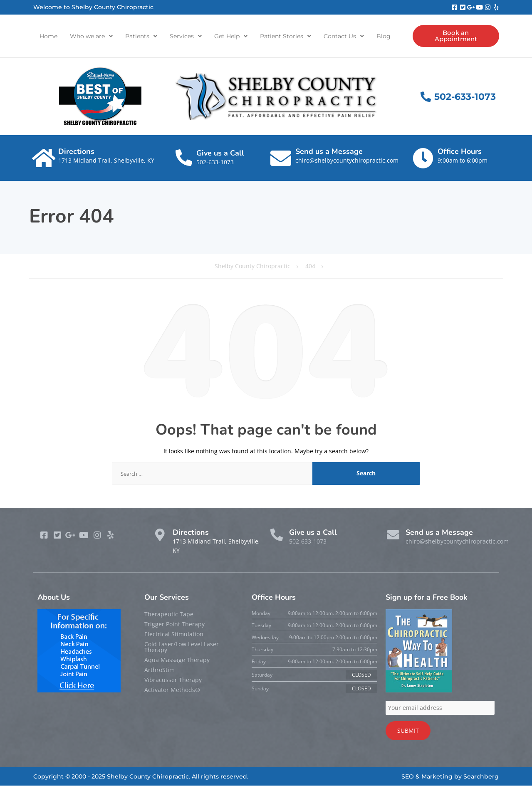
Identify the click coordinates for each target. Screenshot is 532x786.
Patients (141, 36)
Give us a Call (220, 153)
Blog (384, 36)
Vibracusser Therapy (173, 680)
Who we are (91, 36)
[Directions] (44, 158)
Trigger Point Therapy (174, 624)
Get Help (231, 36)
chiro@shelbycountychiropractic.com (347, 161)
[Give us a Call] (184, 158)
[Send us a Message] (281, 158)
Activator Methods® (172, 690)
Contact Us (344, 36)
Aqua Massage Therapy (177, 660)
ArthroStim (160, 670)
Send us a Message (329, 152)
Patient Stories (286, 36)
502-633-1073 (215, 162)
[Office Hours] (423, 158)
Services (186, 36)
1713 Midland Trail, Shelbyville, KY (106, 161)
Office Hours (460, 152)
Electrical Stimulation (174, 634)
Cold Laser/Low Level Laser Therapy (182, 647)
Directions (76, 152)
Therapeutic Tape (169, 614)
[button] (91, 36)
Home (48, 36)
